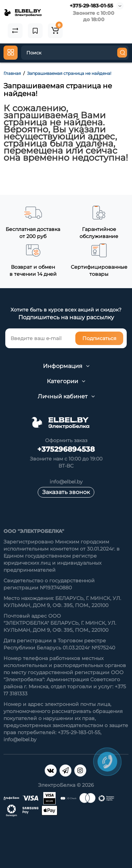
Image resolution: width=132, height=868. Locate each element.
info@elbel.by (66, 482)
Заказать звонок (66, 492)
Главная (12, 73)
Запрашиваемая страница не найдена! (69, 73)
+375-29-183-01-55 (91, 6)
